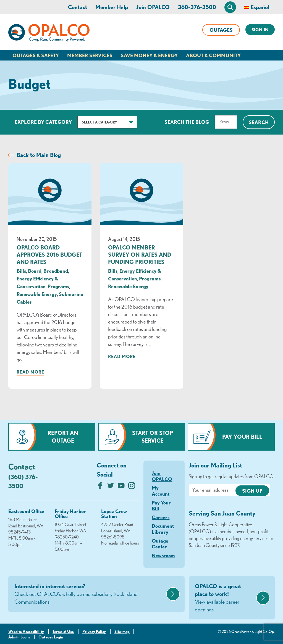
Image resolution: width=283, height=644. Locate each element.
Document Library (163, 529)
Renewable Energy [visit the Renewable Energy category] (37, 294)
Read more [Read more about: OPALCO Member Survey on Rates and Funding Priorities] (122, 356)
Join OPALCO (153, 7)
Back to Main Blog (39, 155)
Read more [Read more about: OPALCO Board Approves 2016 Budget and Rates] (30, 372)
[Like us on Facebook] (100, 487)
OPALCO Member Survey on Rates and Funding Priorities (140, 255)
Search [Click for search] (259, 122)
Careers (161, 517)
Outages (221, 30)
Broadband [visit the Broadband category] (56, 271)
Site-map (122, 632)
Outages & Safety (36, 55)
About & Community (213, 55)
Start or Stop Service (153, 437)
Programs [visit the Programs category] (58, 286)
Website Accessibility (26, 632)
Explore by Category (43, 122)
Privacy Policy (94, 632)
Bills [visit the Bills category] (21, 271)
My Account (161, 491)
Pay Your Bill (242, 437)
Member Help (112, 7)
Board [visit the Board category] (35, 271)
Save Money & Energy (149, 55)
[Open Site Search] (230, 7)
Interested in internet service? (90, 594)
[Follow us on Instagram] (132, 487)
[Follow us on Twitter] (111, 487)
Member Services (90, 55)
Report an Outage (63, 437)
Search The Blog (187, 122)
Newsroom (163, 555)
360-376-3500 (197, 7)
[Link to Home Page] (49, 34)
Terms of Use (63, 632)
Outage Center (160, 544)
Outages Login (51, 637)
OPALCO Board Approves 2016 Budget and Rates (49, 255)
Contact (78, 7)
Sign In (260, 30)
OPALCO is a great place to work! (225, 598)
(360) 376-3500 (23, 481)
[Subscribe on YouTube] (121, 487)
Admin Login (19, 637)
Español (260, 7)
